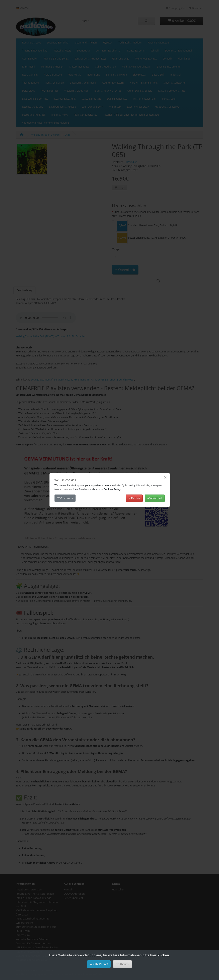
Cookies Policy (112, 489)
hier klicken (159, 955)
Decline (134, 498)
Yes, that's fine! (99, 964)
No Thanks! (122, 964)
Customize (65, 498)
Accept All (155, 498)
